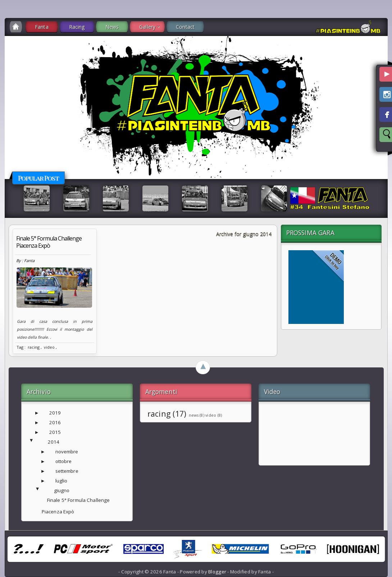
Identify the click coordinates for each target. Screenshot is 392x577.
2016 (55, 422)
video (49, 347)
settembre (67, 471)
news (194, 415)
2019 (55, 413)
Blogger (217, 572)
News (112, 27)
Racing (77, 27)
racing (34, 347)
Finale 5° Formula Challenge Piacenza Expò (49, 242)
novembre (67, 452)
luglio (61, 481)
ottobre (64, 461)
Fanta (42, 27)
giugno (62, 490)
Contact (185, 27)
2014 (54, 442)
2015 (55, 432)
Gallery (147, 27)
